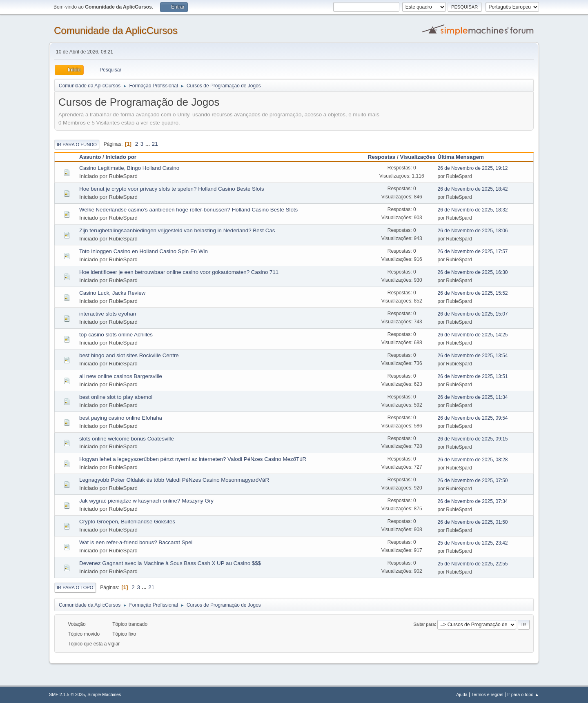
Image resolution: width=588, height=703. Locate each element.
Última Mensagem (464, 157)
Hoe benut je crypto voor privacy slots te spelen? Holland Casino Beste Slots (172, 189)
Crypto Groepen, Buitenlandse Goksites (127, 522)
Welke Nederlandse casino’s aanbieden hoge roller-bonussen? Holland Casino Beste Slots (188, 210)
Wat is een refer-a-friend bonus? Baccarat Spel (136, 542)
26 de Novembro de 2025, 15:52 (473, 293)
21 (155, 144)
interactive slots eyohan (108, 314)
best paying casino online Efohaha (121, 418)
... (148, 144)
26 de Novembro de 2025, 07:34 (473, 501)
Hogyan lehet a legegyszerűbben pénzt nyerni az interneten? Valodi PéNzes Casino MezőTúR (193, 459)
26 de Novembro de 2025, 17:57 (473, 251)
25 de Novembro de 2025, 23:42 (473, 543)
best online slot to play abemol (116, 397)
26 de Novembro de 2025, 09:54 (473, 418)
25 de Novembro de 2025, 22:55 (473, 564)
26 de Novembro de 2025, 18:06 (473, 231)
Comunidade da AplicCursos (116, 30)
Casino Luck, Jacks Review (112, 293)
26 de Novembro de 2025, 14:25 (473, 335)
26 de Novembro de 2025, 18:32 (473, 210)
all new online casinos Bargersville (121, 376)
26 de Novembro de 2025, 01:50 (473, 522)
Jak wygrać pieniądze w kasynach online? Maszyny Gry (146, 501)
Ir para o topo (75, 587)
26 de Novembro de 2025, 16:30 (473, 272)
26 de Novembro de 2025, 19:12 (473, 168)
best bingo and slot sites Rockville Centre (129, 355)
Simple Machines (104, 694)
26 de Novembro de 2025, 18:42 (473, 189)
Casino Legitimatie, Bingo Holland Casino (129, 168)
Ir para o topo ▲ (523, 694)
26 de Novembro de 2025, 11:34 (473, 397)
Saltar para (424, 624)
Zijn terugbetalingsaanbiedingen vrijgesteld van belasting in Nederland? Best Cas (177, 230)
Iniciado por (121, 157)
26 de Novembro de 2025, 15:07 (473, 314)
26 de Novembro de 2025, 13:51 (473, 376)
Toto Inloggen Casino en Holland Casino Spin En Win (144, 251)
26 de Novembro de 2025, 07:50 (473, 481)
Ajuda (462, 694)
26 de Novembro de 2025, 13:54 (473, 356)
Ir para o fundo (77, 145)
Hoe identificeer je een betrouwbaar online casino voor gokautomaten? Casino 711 (179, 272)
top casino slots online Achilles (116, 335)
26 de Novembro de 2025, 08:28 (473, 460)
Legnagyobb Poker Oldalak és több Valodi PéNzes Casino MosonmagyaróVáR (174, 480)
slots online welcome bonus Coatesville (127, 439)
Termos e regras (488, 694)
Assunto (90, 157)
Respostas (382, 157)
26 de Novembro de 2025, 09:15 (473, 439)
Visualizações (418, 157)
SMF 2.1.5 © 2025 (67, 694)
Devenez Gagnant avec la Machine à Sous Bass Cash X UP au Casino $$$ (170, 563)
